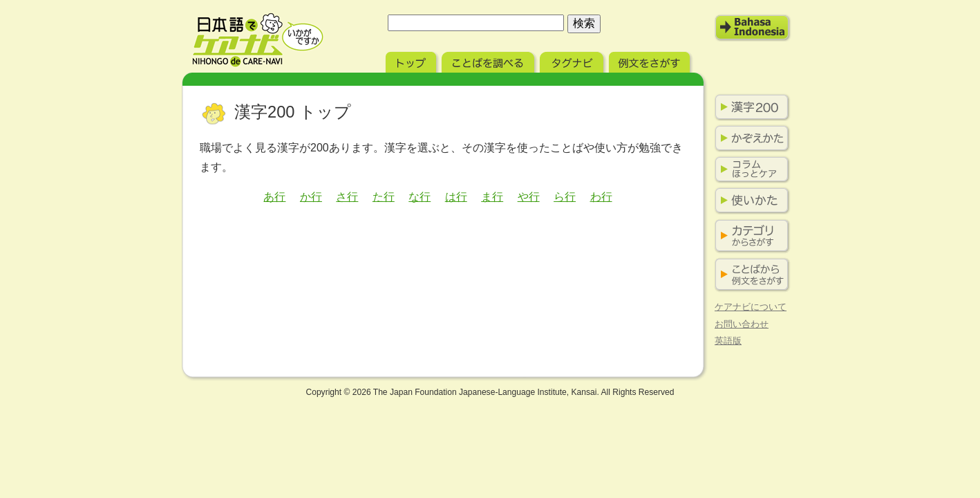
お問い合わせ (742, 324)
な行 (420, 197)
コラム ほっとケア (749, 169)
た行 (384, 197)
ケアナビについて (751, 307)
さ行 (347, 197)
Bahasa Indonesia (753, 28)
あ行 (274, 197)
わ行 (601, 197)
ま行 (492, 197)
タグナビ (573, 61)
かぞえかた (749, 138)
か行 (311, 197)
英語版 (728, 341)
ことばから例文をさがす (749, 275)
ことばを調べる (489, 61)
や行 (529, 197)
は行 (456, 197)
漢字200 (749, 107)
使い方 (749, 201)
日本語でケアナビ (258, 40)
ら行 (565, 197)
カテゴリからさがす (749, 236)
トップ (412, 61)
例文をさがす (651, 61)
